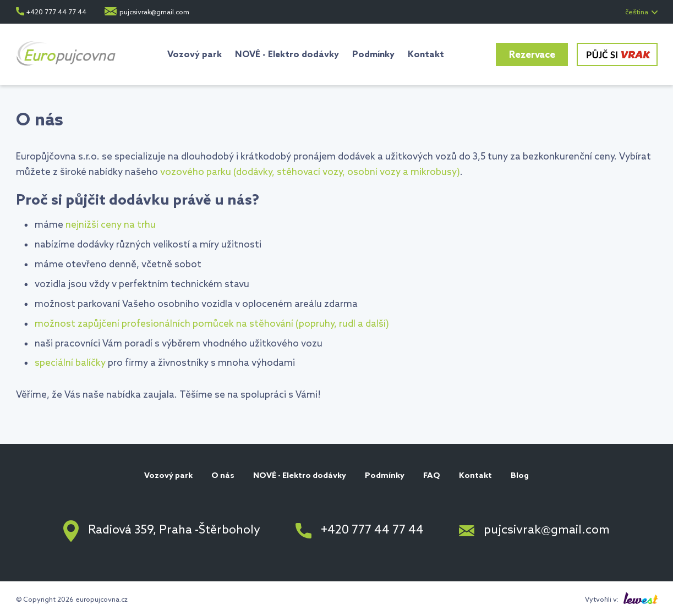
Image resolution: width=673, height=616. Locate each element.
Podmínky (373, 55)
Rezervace (532, 55)
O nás (223, 476)
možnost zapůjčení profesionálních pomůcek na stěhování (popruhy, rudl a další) (212, 324)
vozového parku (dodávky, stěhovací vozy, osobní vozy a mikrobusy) (310, 172)
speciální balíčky (70, 363)
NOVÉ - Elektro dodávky (287, 55)
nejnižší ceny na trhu (111, 225)
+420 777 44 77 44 (56, 13)
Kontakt (426, 55)
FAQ (432, 476)
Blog (520, 476)
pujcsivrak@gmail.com (154, 13)
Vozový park (195, 55)
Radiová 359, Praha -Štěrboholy (174, 531)
